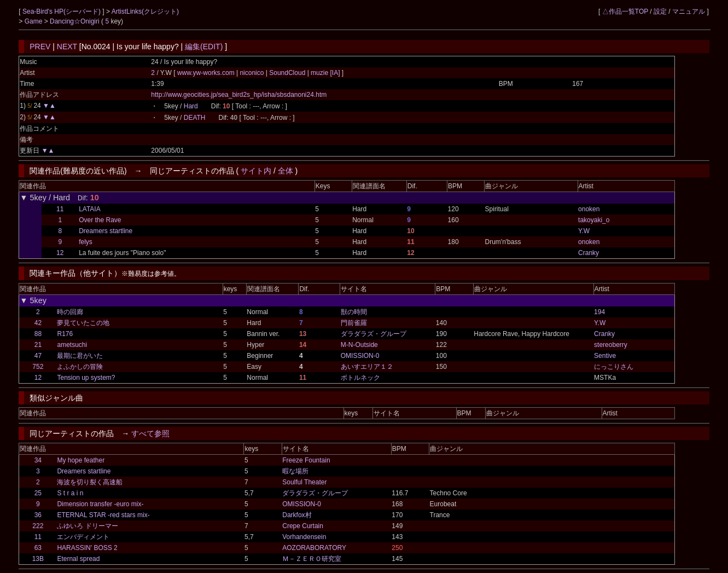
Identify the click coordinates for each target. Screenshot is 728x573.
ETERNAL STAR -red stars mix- (103, 515)
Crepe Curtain (303, 526)
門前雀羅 (354, 323)
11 (60, 209)
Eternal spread (78, 559)
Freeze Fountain (306, 460)
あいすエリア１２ (367, 367)
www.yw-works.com (207, 73)
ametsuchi (72, 345)
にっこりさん (614, 367)
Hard (191, 106)
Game (34, 21)
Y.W (584, 231)
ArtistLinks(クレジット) (145, 11)
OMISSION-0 (360, 356)
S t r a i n (70, 493)
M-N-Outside (359, 345)
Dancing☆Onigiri (75, 21)
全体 (286, 171)
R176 (65, 334)
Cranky (589, 253)
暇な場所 (295, 471)
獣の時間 (354, 312)
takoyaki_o (594, 220)
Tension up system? (86, 378)
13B (38, 559)
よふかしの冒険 (80, 367)
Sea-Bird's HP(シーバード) (62, 11)
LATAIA (90, 209)
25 (38, 493)
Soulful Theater (304, 482)
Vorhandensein (304, 537)
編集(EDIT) (204, 47)
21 (38, 345)
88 (38, 334)
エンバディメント (83, 537)
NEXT (67, 47)
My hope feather (81, 460)
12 (60, 253)
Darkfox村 (297, 515)
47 (38, 356)
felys (86, 242)
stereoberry (611, 345)
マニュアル (689, 11)
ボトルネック (360, 378)
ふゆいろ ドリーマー (87, 526)
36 (38, 515)
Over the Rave (100, 220)
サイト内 (256, 171)
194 (599, 312)
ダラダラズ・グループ (374, 334)
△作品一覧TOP (625, 11)
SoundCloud (287, 73)
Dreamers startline (106, 231)
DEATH (195, 118)
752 (38, 367)
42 (38, 323)
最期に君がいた (80, 356)
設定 (660, 11)
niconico (252, 73)
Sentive (605, 356)
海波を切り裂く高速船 (90, 482)
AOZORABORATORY (314, 548)
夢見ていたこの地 (83, 323)
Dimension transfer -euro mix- (100, 504)
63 (38, 548)
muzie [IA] (325, 73)
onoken (589, 209)
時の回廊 (70, 312)
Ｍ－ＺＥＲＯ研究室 (312, 559)
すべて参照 (150, 433)
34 (38, 460)
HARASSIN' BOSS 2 (87, 548)
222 (38, 526)
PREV (40, 47)
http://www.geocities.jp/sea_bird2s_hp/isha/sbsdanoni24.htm (239, 95)
